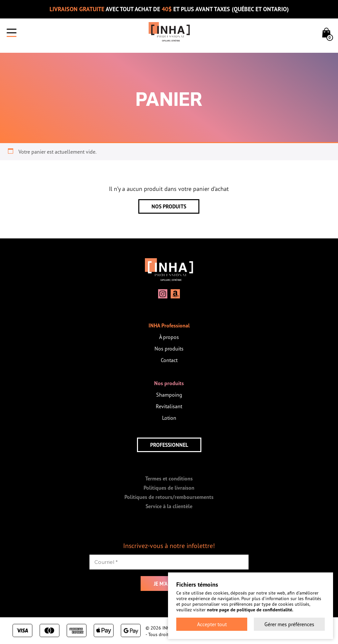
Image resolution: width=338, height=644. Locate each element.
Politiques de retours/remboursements (169, 497)
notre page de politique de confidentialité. (250, 610)
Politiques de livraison (169, 488)
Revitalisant (169, 406)
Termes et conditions (169, 478)
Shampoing (169, 395)
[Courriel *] (169, 562)
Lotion (169, 418)
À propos (169, 337)
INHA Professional (169, 325)
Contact (169, 360)
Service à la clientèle (169, 506)
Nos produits (169, 349)
